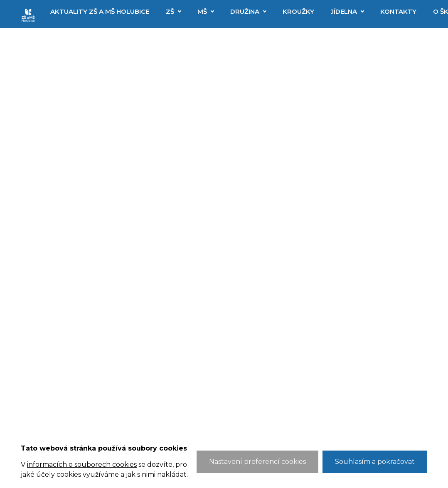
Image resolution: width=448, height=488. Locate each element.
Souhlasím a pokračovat (375, 462)
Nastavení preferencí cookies (257, 462)
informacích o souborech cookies (82, 464)
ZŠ (170, 11)
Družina (245, 11)
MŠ (202, 11)
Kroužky (298, 11)
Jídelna (344, 11)
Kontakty (398, 11)
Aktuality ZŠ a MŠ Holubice (100, 11)
